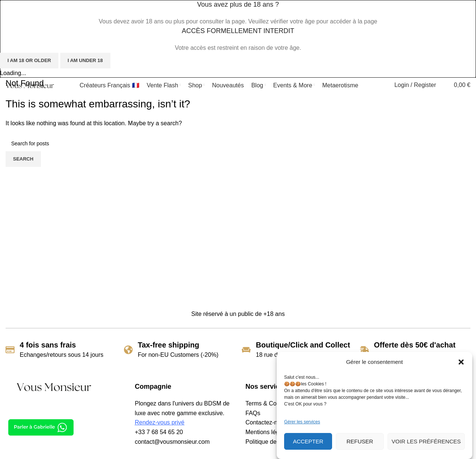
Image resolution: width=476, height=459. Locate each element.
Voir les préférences (426, 441)
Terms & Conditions (271, 403)
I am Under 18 (85, 60)
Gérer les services (302, 422)
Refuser (360, 441)
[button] (461, 362)
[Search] (384, 85)
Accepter (308, 441)
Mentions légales (268, 432)
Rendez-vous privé (160, 422)
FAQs (253, 413)
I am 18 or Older (29, 60)
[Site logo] (30, 85)
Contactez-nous (266, 422)
